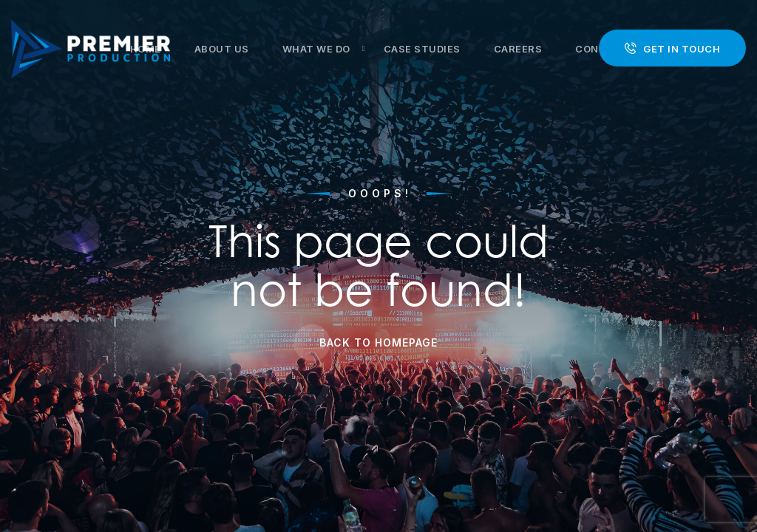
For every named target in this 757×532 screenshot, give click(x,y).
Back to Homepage (378, 342)
